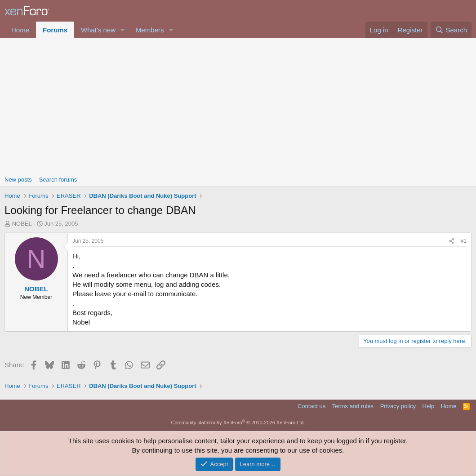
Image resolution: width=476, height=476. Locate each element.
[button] (123, 30)
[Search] (451, 30)
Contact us (311, 406)
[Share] (452, 241)
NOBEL (22, 224)
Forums (55, 30)
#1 (464, 241)
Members (150, 30)
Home (20, 30)
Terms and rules (353, 406)
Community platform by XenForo (238, 423)
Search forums (58, 180)
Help (429, 406)
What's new (98, 30)
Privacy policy (398, 406)
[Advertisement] (238, 106)
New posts (18, 180)
